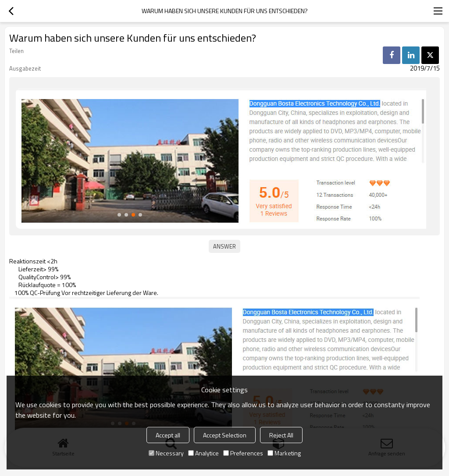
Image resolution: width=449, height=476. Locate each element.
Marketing (284, 453)
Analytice (203, 453)
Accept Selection (225, 435)
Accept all (168, 435)
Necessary (166, 453)
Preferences (243, 453)
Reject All (281, 435)
